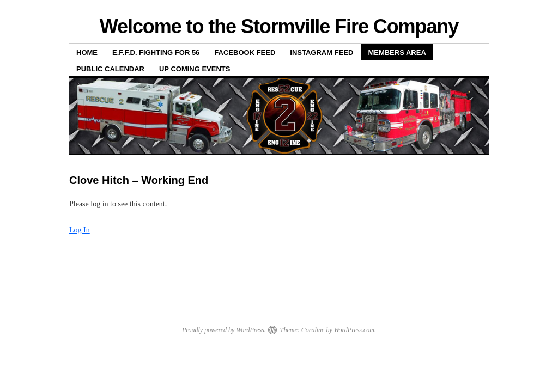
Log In (80, 230)
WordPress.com (354, 330)
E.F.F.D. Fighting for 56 (156, 53)
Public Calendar (110, 69)
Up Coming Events (195, 69)
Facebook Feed (245, 53)
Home (87, 53)
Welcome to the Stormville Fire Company (279, 26)
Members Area (397, 53)
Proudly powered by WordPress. (224, 330)
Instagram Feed (322, 53)
